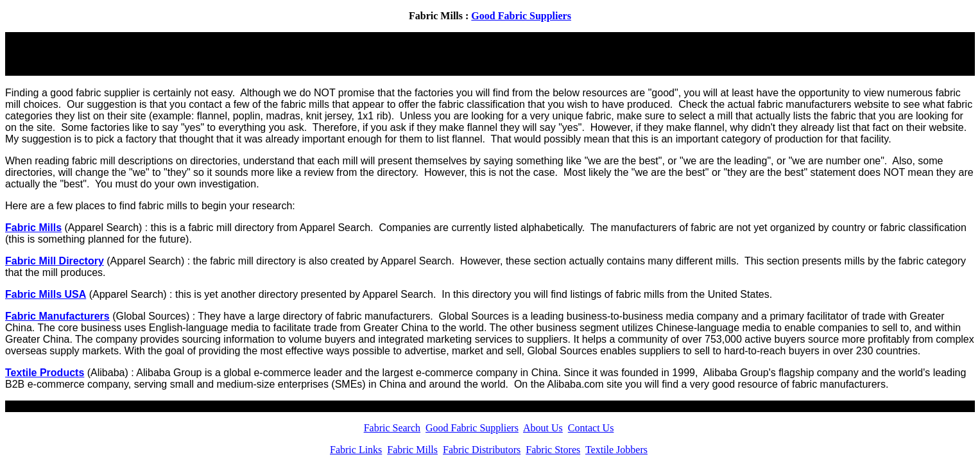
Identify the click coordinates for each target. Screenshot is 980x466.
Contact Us (591, 428)
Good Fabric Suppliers (521, 16)
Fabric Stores (553, 450)
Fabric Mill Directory (55, 261)
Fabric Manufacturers (57, 316)
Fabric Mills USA (46, 294)
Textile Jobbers (616, 450)
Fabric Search (392, 428)
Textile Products (45, 373)
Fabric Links (356, 450)
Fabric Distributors (482, 450)
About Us (543, 428)
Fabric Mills (33, 228)
